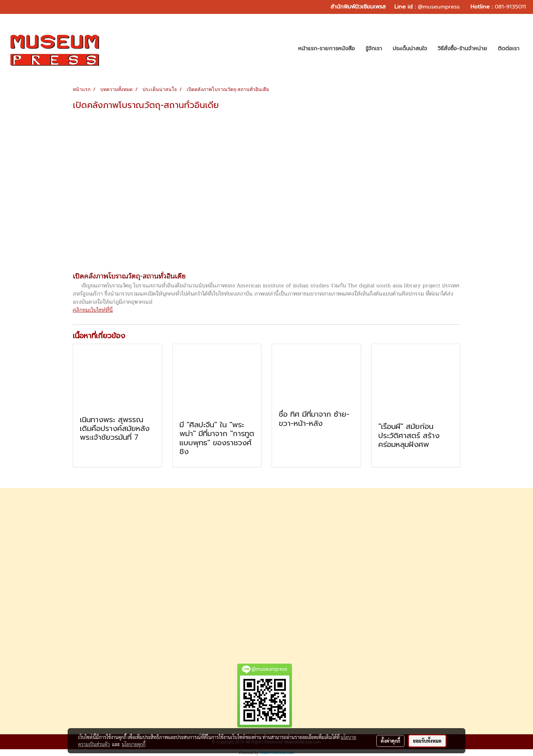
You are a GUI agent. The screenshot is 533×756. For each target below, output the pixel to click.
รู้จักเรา (374, 49)
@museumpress (439, 7)
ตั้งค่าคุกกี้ (390, 741)
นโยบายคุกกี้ (134, 744)
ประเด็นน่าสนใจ (410, 49)
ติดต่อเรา (509, 49)
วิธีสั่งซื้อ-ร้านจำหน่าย (462, 49)
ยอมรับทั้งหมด (427, 741)
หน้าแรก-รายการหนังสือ (326, 49)
